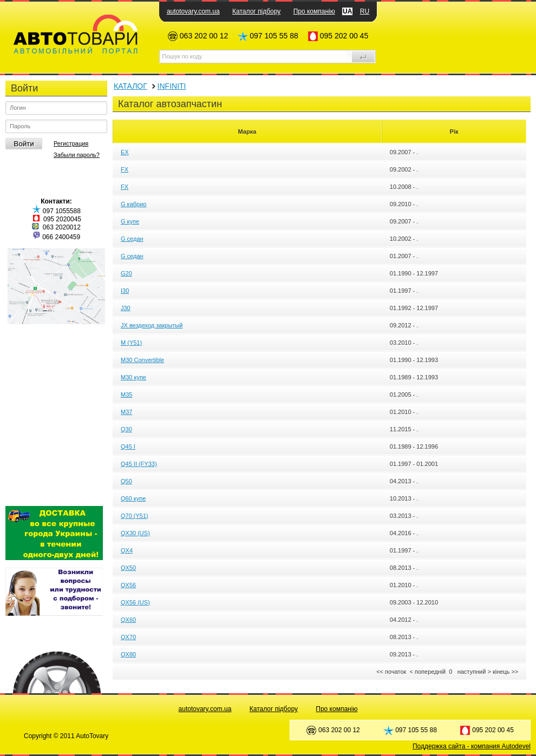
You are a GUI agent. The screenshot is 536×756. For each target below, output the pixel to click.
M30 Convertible (142, 360)
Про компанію (314, 11)
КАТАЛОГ (130, 86)
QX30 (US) (135, 533)
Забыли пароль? (77, 155)
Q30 (126, 429)
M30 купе (133, 377)
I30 (125, 291)
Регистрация (71, 143)
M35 (126, 395)
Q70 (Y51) (135, 516)
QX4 (127, 550)
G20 (126, 273)
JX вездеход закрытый (152, 325)
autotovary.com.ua (193, 11)
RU (365, 11)
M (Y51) (131, 343)
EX (125, 152)
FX (125, 169)
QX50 (128, 568)
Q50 (126, 481)
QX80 (128, 654)
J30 (126, 308)
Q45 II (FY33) (139, 464)
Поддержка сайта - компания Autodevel (472, 746)
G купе (130, 221)
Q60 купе (133, 498)
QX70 (128, 637)
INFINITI (172, 86)
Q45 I (128, 446)
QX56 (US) (135, 602)
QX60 (128, 620)
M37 (126, 412)
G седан (132, 239)
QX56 (128, 585)
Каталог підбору (256, 11)
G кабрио (133, 204)
